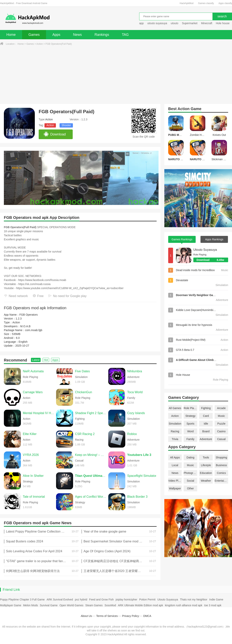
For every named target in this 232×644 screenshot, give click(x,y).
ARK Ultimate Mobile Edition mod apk (140, 605)
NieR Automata (33, 371)
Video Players (175, 481)
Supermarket (190, 23)
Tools (206, 457)
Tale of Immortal (34, 497)
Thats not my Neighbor (194, 599)
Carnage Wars (33, 392)
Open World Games (71, 605)
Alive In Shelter (33, 476)
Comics (221, 473)
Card (206, 416)
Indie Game (216, 599)
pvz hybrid (81, 599)
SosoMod (110, 605)
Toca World (135, 392)
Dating (190, 457)
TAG (125, 35)
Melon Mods (31, 605)
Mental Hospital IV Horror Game (38, 413)
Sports (190, 424)
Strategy (190, 416)
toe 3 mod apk (213, 605)
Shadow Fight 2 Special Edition (91, 413)
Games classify (206, 3)
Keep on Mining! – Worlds (91, 455)
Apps (56, 35)
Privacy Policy (130, 616)
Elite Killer (30, 434)
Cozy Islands (136, 413)
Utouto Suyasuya (205, 250)
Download (55, 134)
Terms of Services (107, 616)
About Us (86, 616)
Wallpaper (175, 488)
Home (11, 35)
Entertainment (221, 481)
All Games (175, 408)
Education (206, 473)
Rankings (102, 35)
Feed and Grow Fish (101, 599)
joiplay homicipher (126, 599)
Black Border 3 (137, 497)
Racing (175, 431)
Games (34, 35)
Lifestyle (206, 465)
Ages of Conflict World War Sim (91, 497)
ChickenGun (84, 392)
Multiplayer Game (11, 605)
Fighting (206, 408)
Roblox (132, 434)
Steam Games (94, 605)
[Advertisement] (116, 75)
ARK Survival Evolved (60, 599)
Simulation (175, 424)
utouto (174, 23)
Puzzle (221, 424)
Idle (206, 424)
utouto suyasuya (157, 23)
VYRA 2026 (31, 455)
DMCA (147, 616)
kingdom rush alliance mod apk (184, 605)
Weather (206, 481)
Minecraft (207, 23)
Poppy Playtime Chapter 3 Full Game (22, 599)
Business (221, 465)
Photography (190, 473)
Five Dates (82, 371)
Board (206, 431)
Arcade (221, 408)
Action (40, 44)
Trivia (175, 439)
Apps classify (225, 3)
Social (190, 481)
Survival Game (49, 605)
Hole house (223, 23)
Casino (221, 431)
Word (190, 431)
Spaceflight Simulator (142, 476)
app (141, 23)
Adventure (206, 439)
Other (190, 488)
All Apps (175, 457)
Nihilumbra (135, 371)
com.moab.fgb (34, 330)
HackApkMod (186, 3)
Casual (221, 439)
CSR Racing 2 (85, 434)
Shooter (66, 125)
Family (190, 439)
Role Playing (190, 408)
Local (175, 465)
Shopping (221, 457)
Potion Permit (147, 599)
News (77, 35)
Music (221, 416)
